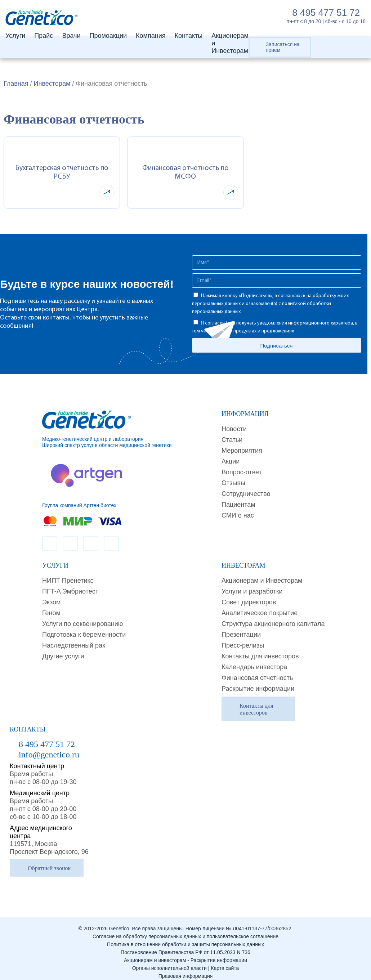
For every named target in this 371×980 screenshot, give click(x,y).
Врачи (71, 36)
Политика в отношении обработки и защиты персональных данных (185, 944)
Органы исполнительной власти (169, 968)
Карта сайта (225, 968)
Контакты (188, 36)
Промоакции (108, 36)
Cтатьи (232, 440)
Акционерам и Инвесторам (262, 581)
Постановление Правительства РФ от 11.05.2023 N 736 (185, 952)
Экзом (51, 602)
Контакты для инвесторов (260, 656)
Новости (234, 429)
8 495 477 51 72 (326, 13)
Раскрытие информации (258, 689)
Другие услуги (63, 656)
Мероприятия (242, 451)
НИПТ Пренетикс (68, 581)
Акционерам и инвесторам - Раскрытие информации (185, 960)
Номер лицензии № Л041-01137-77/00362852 (238, 928)
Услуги (15, 36)
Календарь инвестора (254, 667)
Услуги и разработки (252, 591)
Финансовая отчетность (257, 678)
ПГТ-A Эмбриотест (70, 591)
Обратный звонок (49, 868)
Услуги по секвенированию (82, 624)
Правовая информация (186, 976)
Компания (151, 36)
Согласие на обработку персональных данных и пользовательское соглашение (185, 936)
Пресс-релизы (243, 645)
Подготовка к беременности (84, 635)
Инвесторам (52, 84)
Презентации (241, 635)
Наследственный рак (74, 645)
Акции (231, 461)
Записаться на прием (283, 47)
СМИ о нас (238, 515)
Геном (51, 613)
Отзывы (233, 483)
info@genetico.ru (49, 755)
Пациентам (238, 505)
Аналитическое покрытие (260, 613)
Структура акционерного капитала (273, 624)
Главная (16, 84)
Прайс (44, 36)
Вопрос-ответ (242, 472)
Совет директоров (249, 602)
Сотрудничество (246, 494)
